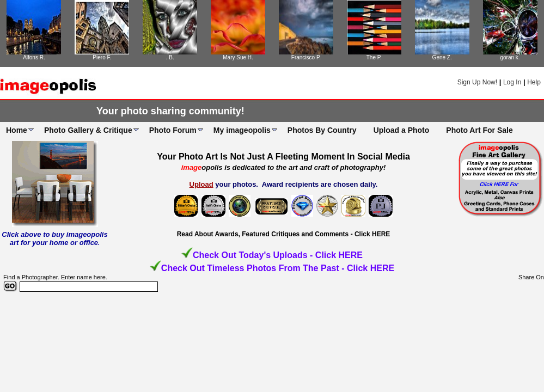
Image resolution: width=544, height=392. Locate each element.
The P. (374, 57)
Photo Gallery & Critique (88, 130)
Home (17, 130)
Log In (512, 82)
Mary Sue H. (238, 57)
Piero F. (102, 57)
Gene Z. (442, 57)
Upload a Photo (402, 130)
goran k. (510, 57)
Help (534, 82)
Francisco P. (306, 57)
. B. (170, 57)
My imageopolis (242, 130)
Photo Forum (173, 130)
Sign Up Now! (477, 82)
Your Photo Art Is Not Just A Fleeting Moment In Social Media (283, 157)
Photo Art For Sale (479, 130)
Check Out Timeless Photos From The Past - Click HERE (278, 268)
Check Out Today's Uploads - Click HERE (278, 255)
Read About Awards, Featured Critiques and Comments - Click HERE (284, 234)
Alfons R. (34, 57)
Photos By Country (322, 130)
